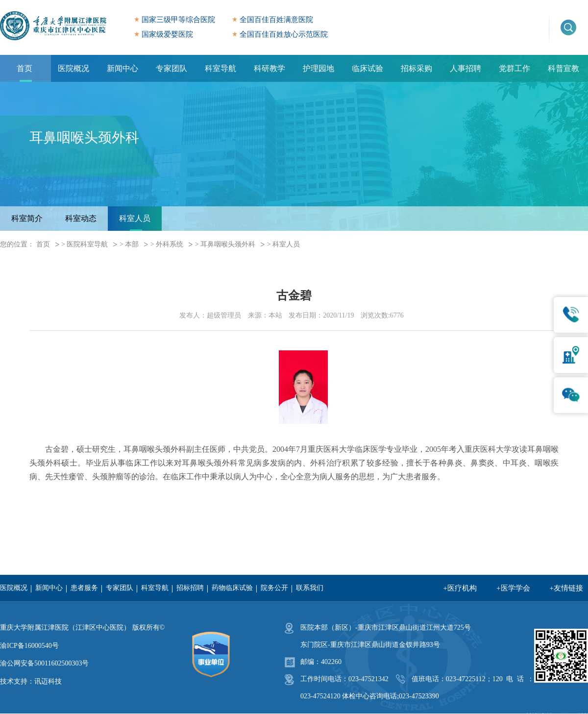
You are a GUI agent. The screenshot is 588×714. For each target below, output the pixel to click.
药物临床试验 (232, 588)
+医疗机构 (460, 588)
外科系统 (170, 244)
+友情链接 (566, 588)
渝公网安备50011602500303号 (44, 663)
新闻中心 (122, 68)
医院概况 (73, 68)
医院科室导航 (87, 244)
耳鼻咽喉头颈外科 (228, 244)
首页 (24, 68)
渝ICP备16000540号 (29, 646)
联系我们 (310, 588)
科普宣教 (563, 68)
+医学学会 (513, 588)
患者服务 (84, 588)
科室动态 (81, 218)
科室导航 (220, 68)
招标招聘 (190, 588)
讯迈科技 (48, 681)
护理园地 (318, 68)
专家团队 (171, 68)
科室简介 (27, 218)
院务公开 (274, 588)
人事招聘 (465, 68)
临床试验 (367, 68)
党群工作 (514, 68)
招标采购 (416, 68)
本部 (132, 244)
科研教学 (269, 68)
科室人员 (135, 218)
